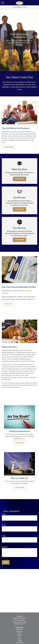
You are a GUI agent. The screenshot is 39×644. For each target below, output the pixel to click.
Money (19, 639)
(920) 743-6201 (22, 618)
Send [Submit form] (6, 562)
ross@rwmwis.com (20, 624)
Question (5, 547)
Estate (20, 633)
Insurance (19, 635)
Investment (19, 631)
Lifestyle (19, 641)
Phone (4, 536)
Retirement (19, 629)
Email (4, 525)
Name (4, 514)
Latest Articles (19, 642)
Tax (20, 637)
